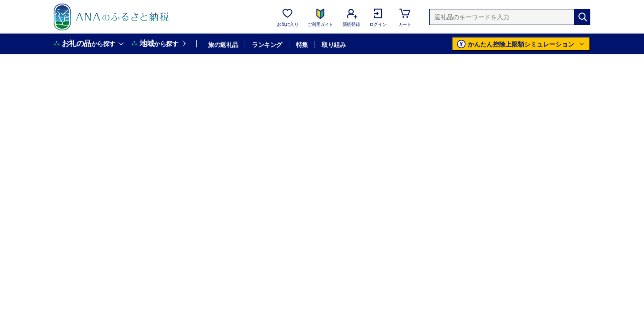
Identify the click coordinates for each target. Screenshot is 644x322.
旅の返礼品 (223, 45)
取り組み (334, 45)
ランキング (267, 45)
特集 (302, 45)
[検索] (582, 17)
